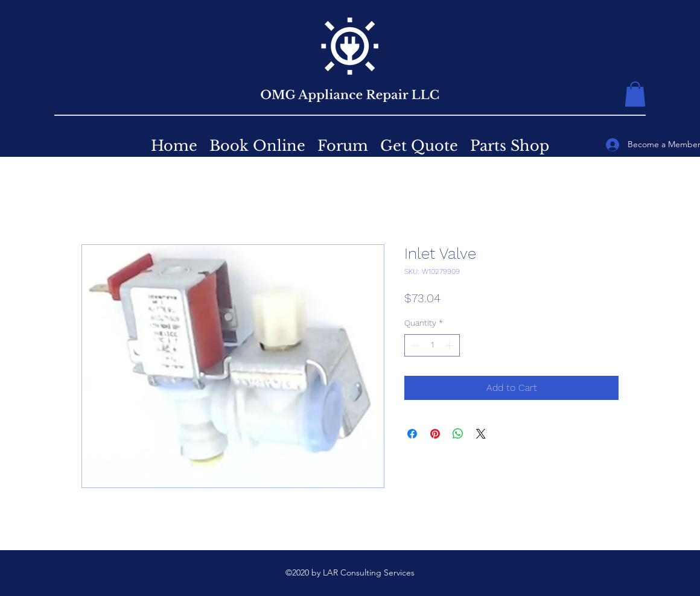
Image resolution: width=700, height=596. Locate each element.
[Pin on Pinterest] (435, 434)
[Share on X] (481, 434)
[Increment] (450, 345)
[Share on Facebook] (412, 434)
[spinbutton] (432, 345)
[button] (635, 94)
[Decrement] (414, 345)
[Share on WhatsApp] (458, 434)
